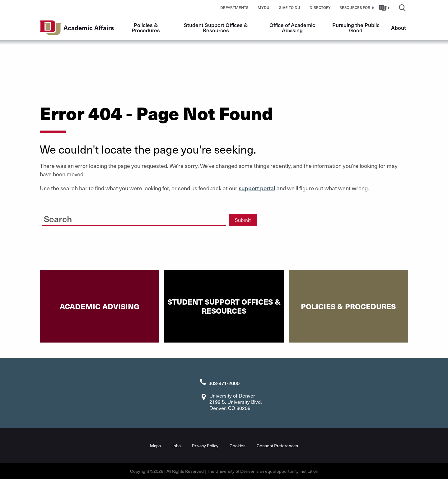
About (399, 28)
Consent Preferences (277, 446)
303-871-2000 (224, 383)
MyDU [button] (264, 7)
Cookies (238, 446)
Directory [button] (320, 7)
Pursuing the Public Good (357, 28)
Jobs (176, 446)
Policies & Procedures (146, 28)
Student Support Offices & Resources (217, 28)
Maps (155, 446)
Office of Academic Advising (293, 28)
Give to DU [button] (289, 7)
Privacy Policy (205, 446)
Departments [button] (234, 7)
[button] (356, 7)
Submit (243, 220)
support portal (257, 188)
